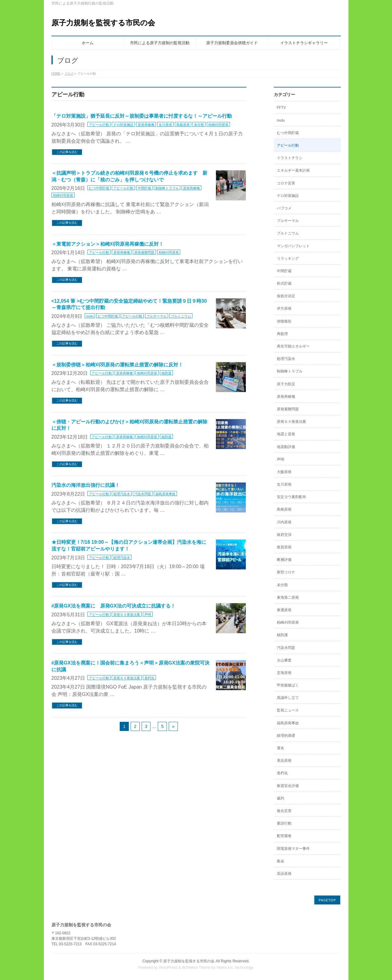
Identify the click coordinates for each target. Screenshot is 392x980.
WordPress (168, 968)
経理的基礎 (286, 736)
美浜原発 (284, 761)
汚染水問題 (143, 494)
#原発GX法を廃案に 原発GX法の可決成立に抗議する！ (113, 606)
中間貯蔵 (144, 188)
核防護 (166, 373)
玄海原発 (284, 673)
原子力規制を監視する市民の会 (103, 23)
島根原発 (183, 125)
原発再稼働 (146, 125)
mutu (90, 316)
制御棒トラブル (167, 188)
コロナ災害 (286, 183)
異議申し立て (288, 698)
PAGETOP (327, 900)
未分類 (199, 125)
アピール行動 (99, 125)
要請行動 (284, 823)
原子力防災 (286, 384)
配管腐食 (284, 836)
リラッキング (288, 258)
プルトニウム (181, 316)
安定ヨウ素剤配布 (291, 497)
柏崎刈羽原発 (218, 125)
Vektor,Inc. (225, 968)
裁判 (281, 798)
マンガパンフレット (293, 246)
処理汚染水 (122, 494)
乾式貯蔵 (284, 283)
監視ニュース (288, 710)
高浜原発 (284, 874)
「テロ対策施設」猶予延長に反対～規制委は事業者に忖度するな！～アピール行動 (142, 116)
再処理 (282, 334)
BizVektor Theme (196, 968)
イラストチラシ (290, 158)
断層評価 (284, 560)
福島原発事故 (165, 494)
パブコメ (284, 208)
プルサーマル (157, 316)
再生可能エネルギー (293, 346)
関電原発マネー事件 (293, 849)
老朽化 (149, 678)
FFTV (281, 108)
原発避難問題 (144, 252)
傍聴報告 (284, 321)
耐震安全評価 (288, 786)
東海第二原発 (288, 597)
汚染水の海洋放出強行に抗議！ (86, 485)
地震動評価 (286, 447)
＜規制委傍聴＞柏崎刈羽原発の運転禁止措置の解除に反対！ (117, 365)
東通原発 (284, 610)
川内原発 (284, 522)
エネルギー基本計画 (293, 170)
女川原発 (165, 125)
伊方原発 (284, 308)
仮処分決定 (286, 296)
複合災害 (284, 811)
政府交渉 (284, 535)
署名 (281, 748)
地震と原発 (286, 434)
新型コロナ (286, 572)
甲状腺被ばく (288, 685)
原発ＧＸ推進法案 (127, 615)
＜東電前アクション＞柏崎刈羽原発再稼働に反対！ (108, 244)
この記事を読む (67, 152)
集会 (281, 861)
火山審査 (284, 660)
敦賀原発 (284, 547)
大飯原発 (284, 472)
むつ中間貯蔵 (99, 188)
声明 (148, 615)
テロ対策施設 (123, 125)
